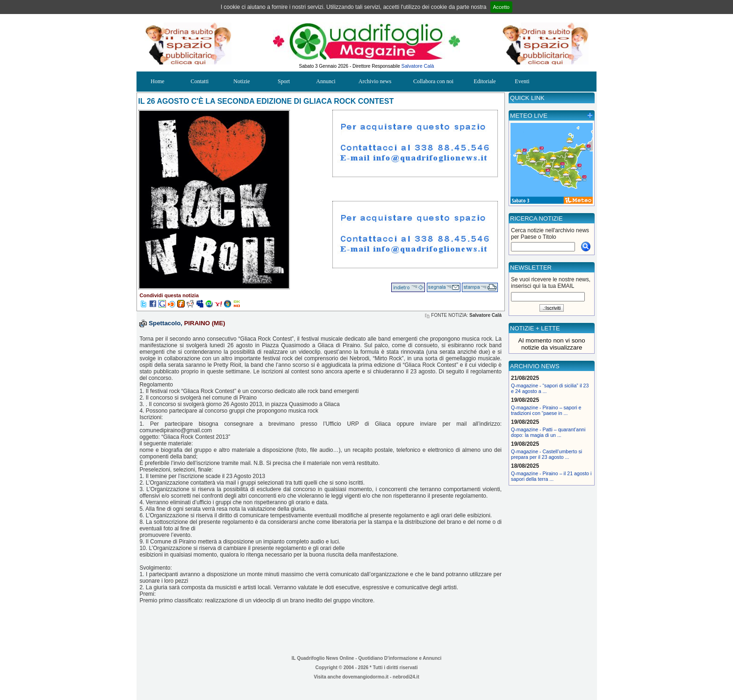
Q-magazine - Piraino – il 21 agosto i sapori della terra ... (551, 476)
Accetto (502, 7)
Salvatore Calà (418, 66)
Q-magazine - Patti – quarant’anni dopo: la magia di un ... (548, 432)
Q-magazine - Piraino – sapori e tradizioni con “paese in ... (546, 410)
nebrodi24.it (406, 677)
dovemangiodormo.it (365, 677)
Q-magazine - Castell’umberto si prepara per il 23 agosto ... (546, 454)
